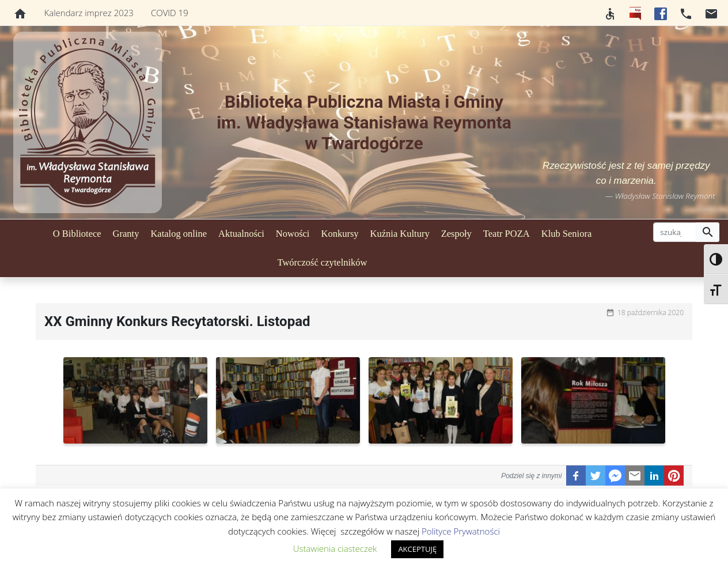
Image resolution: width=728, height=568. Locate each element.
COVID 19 (170, 13)
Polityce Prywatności (461, 531)
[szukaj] (675, 232)
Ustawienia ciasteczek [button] (335, 548)
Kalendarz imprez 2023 (89, 13)
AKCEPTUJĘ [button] (417, 549)
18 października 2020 (651, 313)
